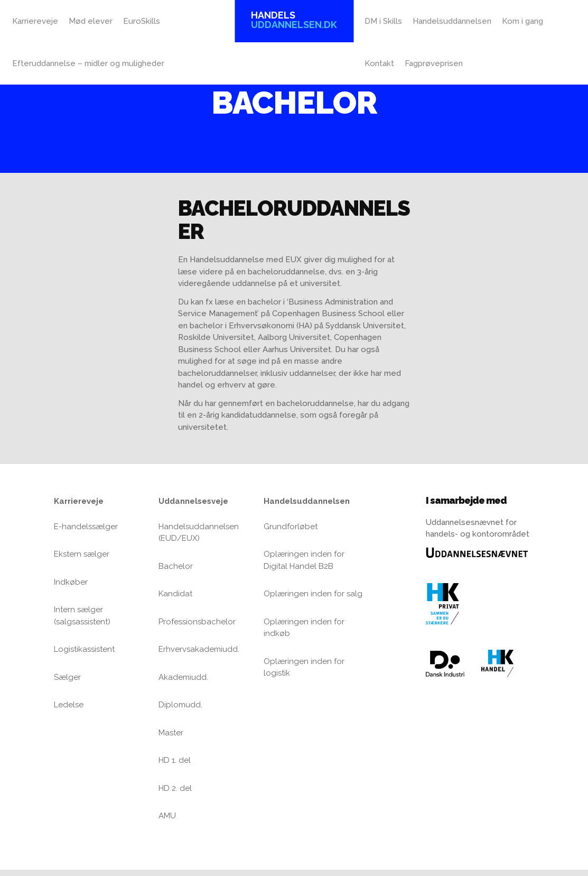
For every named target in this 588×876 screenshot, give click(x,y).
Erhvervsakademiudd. (199, 649)
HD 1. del (175, 760)
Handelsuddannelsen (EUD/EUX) (199, 533)
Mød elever (91, 21)
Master (171, 733)
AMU (167, 816)
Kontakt (379, 63)
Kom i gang (522, 21)
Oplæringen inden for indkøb (304, 628)
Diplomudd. (180, 705)
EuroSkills (142, 21)
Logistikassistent (84, 649)
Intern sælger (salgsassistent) (82, 616)
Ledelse (69, 705)
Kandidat (175, 594)
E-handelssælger (86, 527)
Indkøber (71, 582)
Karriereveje (35, 21)
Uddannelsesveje (193, 501)
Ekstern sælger (82, 554)
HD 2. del (175, 788)
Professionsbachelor (197, 622)
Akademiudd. (183, 677)
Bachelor (176, 566)
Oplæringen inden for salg (313, 594)
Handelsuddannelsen (452, 21)
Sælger (67, 677)
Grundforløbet (291, 527)
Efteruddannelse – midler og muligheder (88, 63)
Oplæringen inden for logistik (304, 667)
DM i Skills (383, 21)
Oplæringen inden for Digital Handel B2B (304, 560)
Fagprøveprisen (434, 63)
